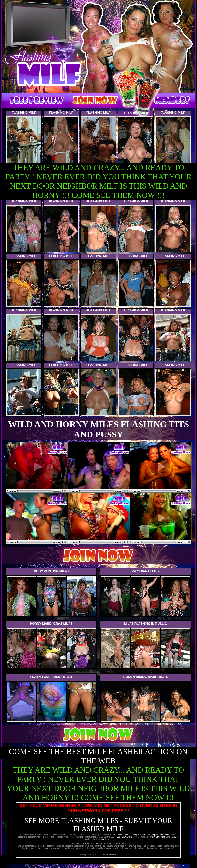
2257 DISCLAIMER (126, 837)
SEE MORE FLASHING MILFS (72, 821)
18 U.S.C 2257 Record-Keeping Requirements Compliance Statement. (140, 835)
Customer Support (104, 839)
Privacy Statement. (157, 837)
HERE (173, 837)
